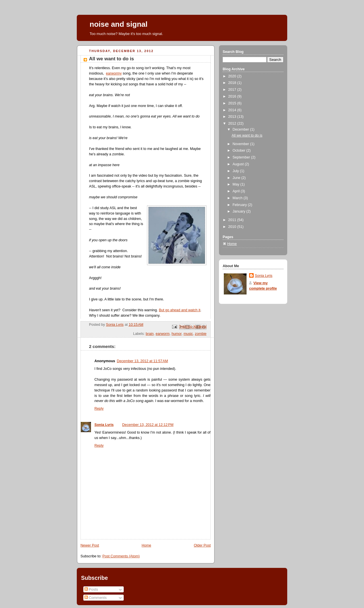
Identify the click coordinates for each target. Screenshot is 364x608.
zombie (201, 334)
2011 (233, 220)
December (241, 129)
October (239, 151)
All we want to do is (247, 135)
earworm (163, 334)
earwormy (114, 73)
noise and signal (119, 24)
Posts (91, 589)
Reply (99, 409)
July (236, 171)
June (237, 178)
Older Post (202, 545)
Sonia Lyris (104, 425)
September (242, 157)
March (238, 198)
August (239, 164)
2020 (233, 76)
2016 (233, 96)
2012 (233, 123)
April (237, 191)
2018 (233, 83)
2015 (233, 103)
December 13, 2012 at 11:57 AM (142, 361)
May (236, 184)
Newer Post (90, 545)
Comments (96, 598)
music (188, 334)
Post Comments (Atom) (121, 556)
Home (146, 545)
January (239, 211)
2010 (233, 227)
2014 (233, 110)
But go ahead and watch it (180, 310)
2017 (233, 90)
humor (176, 334)
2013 (233, 117)
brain (150, 334)
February (240, 205)
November (241, 144)
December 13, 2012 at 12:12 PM (148, 425)
